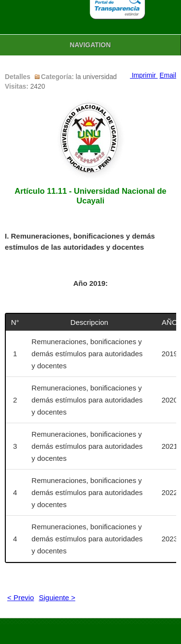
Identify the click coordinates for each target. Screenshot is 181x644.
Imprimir (144, 75)
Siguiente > (57, 597)
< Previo (21, 597)
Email (168, 75)
